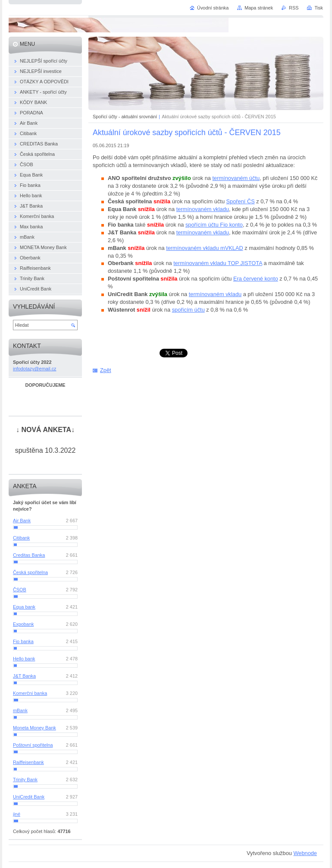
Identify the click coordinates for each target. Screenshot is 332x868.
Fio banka (23, 641)
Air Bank (22, 521)
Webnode (305, 853)
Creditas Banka (29, 555)
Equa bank (24, 607)
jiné (17, 814)
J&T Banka (24, 676)
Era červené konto (256, 279)
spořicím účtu (188, 310)
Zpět (106, 370)
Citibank (21, 538)
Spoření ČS (241, 201)
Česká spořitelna (30, 572)
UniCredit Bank (29, 797)
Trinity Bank (25, 780)
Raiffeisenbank (28, 762)
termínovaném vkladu (203, 209)
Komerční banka (30, 693)
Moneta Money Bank (34, 728)
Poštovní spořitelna (33, 745)
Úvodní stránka (213, 8)
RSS (294, 8)
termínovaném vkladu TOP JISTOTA (218, 263)
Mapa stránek (259, 8)
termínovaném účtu (236, 178)
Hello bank (24, 659)
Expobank (23, 624)
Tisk (319, 8)
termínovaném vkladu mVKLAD (205, 248)
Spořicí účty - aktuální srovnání (125, 117)
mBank (20, 710)
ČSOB (20, 590)
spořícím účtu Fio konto (214, 225)
